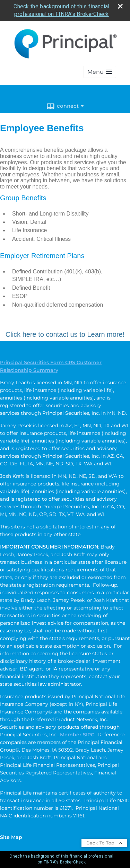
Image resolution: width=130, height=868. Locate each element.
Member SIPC (77, 735)
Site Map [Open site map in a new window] (11, 837)
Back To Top (104, 843)
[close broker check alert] (120, 6)
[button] (100, 72)
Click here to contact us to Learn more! (65, 334)
